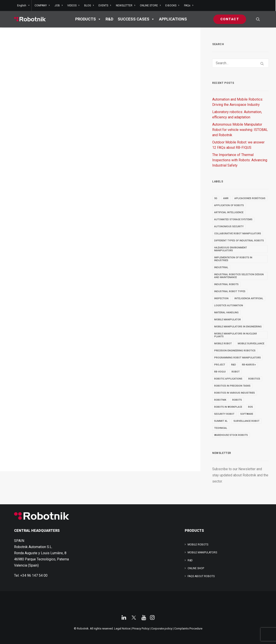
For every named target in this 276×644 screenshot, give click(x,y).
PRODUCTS (88, 19)
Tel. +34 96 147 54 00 (31, 575)
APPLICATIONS (173, 19)
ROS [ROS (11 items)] (250, 407)
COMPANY (42, 6)
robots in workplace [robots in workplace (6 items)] (228, 407)
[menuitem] (24, 6)
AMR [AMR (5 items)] (226, 198)
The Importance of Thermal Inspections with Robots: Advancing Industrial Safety (240, 160)
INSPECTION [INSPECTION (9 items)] (221, 298)
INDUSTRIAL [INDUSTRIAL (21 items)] (221, 267)
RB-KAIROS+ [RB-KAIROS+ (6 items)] (249, 365)
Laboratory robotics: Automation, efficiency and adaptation (237, 115)
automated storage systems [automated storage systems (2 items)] (233, 219)
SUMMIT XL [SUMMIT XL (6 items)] (221, 421)
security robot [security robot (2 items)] (224, 414)
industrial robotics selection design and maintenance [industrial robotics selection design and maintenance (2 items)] (239, 276)
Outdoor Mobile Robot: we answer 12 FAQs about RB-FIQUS (238, 145)
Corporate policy (162, 628)
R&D (109, 19)
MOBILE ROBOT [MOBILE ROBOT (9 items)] (223, 344)
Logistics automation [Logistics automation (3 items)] (229, 305)
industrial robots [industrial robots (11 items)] (226, 284)
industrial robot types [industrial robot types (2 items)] (230, 291)
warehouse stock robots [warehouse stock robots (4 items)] (231, 435)
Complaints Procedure (188, 628)
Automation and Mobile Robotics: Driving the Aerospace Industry (238, 102)
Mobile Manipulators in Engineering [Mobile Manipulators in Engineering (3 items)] (238, 327)
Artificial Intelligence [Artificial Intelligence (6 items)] (229, 212)
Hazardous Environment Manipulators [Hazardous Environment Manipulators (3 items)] (231, 249)
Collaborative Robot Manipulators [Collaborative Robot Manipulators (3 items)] (238, 234)
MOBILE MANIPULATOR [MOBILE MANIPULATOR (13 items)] (228, 320)
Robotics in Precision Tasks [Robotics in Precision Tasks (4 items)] (232, 386)
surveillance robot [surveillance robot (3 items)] (247, 421)
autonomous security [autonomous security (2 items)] (229, 227)
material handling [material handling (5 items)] (226, 313)
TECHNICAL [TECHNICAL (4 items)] (221, 428)
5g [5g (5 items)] (216, 198)
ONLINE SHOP (196, 568)
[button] (258, 19)
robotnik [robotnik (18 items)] (220, 400)
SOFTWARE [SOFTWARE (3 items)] (247, 414)
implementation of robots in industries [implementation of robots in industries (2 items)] (233, 259)
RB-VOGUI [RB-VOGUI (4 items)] (220, 372)
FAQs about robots (201, 576)
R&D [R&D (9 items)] (234, 365)
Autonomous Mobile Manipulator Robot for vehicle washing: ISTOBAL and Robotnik (240, 130)
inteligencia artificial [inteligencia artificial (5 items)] (249, 298)
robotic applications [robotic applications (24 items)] (228, 379)
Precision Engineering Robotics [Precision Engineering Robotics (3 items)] (235, 351)
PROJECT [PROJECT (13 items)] (220, 365)
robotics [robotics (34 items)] (254, 379)
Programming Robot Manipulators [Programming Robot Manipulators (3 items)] (238, 358)
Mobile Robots (198, 545)
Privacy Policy (141, 628)
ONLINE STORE (150, 6)
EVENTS (105, 6)
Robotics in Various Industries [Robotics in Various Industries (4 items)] (235, 393)
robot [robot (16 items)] (236, 372)
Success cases (136, 19)
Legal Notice (122, 628)
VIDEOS (73, 6)
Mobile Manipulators (202, 552)
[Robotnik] (30, 19)
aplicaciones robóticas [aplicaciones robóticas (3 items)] (250, 198)
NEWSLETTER (125, 6)
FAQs (189, 6)
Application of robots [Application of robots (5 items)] (229, 205)
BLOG (89, 6)
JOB (58, 6)
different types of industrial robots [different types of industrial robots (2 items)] (239, 241)
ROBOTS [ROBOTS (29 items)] (237, 400)
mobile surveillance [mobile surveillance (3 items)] (251, 344)
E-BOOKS (172, 6)
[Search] (240, 63)
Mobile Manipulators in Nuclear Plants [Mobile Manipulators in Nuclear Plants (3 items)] (236, 335)
